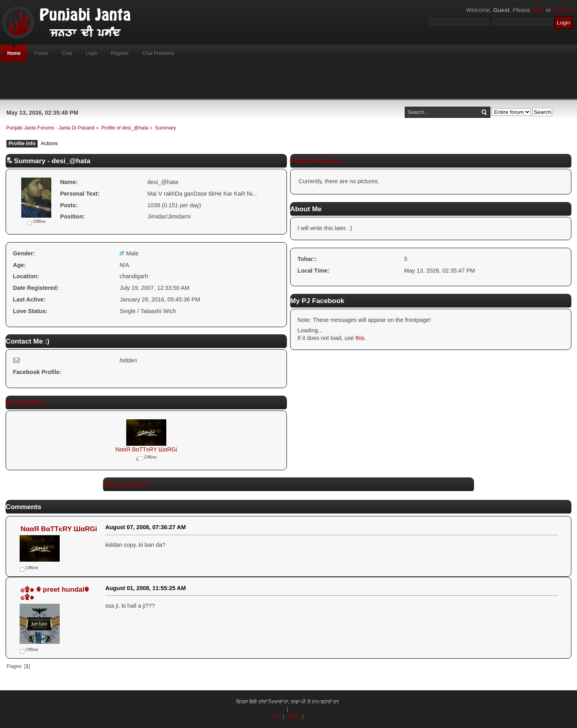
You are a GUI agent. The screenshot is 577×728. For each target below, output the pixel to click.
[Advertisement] (288, 81)
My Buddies (25, 402)
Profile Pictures (316, 161)
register (562, 10)
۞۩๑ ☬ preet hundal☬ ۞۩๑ (55, 593)
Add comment (126, 484)
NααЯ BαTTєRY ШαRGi (146, 449)
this (360, 338)
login (538, 10)
